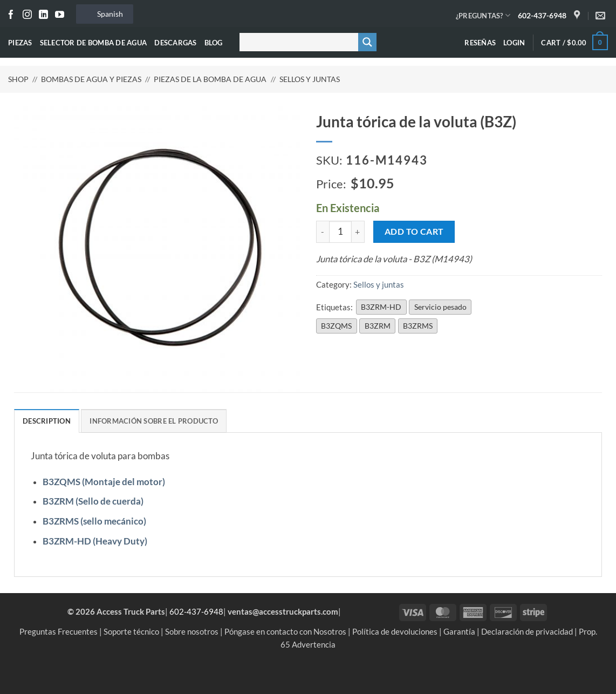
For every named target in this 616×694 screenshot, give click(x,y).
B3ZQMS (336, 326)
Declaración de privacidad (527, 631)
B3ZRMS (418, 326)
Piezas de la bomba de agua (210, 79)
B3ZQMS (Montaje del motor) (104, 482)
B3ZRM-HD (381, 307)
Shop (18, 79)
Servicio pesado (440, 307)
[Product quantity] (340, 232)
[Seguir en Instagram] (27, 15)
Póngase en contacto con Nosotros (285, 631)
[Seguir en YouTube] (60, 15)
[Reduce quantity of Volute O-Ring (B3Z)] (323, 232)
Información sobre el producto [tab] (154, 421)
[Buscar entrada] (297, 42)
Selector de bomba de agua (94, 43)
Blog (214, 43)
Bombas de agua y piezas (91, 79)
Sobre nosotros (192, 631)
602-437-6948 (542, 15)
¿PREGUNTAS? (483, 15)
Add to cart (414, 231)
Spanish (104, 14)
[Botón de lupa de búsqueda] (367, 42)
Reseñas (480, 43)
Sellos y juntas (310, 79)
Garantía (459, 631)
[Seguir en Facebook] (11, 15)
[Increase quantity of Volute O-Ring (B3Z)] (358, 232)
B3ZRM (378, 326)
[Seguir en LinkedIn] (43, 15)
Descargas (175, 43)
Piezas (20, 43)
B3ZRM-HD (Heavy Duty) (95, 541)
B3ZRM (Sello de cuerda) (93, 501)
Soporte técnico (131, 631)
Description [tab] (47, 421)
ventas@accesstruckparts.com (283, 611)
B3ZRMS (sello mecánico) (94, 521)
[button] (514, 43)
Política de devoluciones (395, 631)
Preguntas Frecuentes (59, 631)
